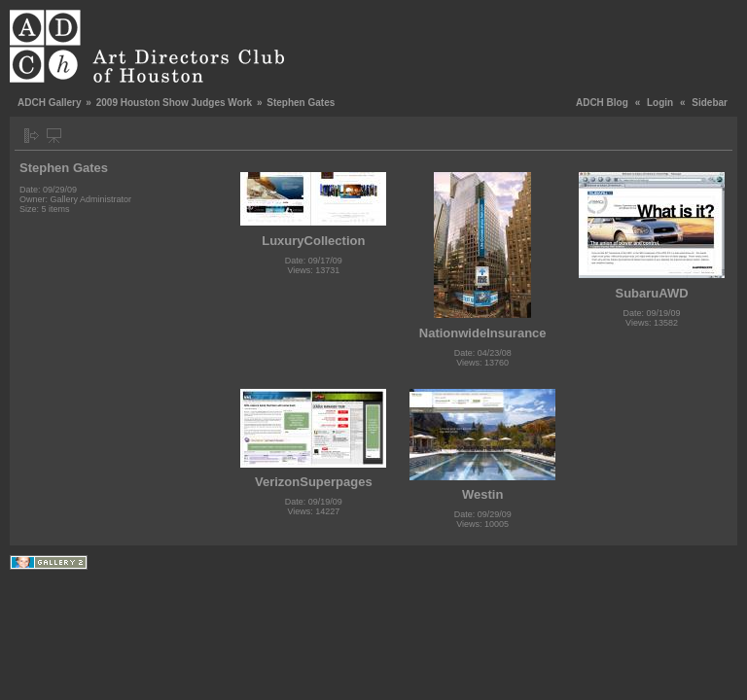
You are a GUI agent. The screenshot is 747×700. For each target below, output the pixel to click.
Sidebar (710, 103)
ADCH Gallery (50, 103)
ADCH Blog (602, 103)
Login (660, 103)
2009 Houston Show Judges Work (174, 103)
